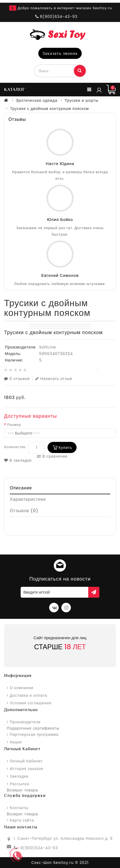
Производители (25, 722)
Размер (14, 425)
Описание (21, 488)
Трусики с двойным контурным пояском (50, 109)
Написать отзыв (54, 378)
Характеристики (28, 499)
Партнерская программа (34, 734)
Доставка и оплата (28, 695)
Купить (65, 448)
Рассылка (19, 784)
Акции (16, 742)
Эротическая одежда (37, 100)
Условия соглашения (31, 703)
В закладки (18, 460)
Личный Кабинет (26, 761)
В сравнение (52, 456)
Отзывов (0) (24, 511)
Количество (15, 447)
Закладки (19, 776)
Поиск (80, 70)
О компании (22, 688)
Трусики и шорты (81, 100)
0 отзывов (17, 378)
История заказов (26, 769)
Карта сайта (22, 820)
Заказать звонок (60, 53)
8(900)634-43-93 (39, 848)
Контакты (19, 808)
